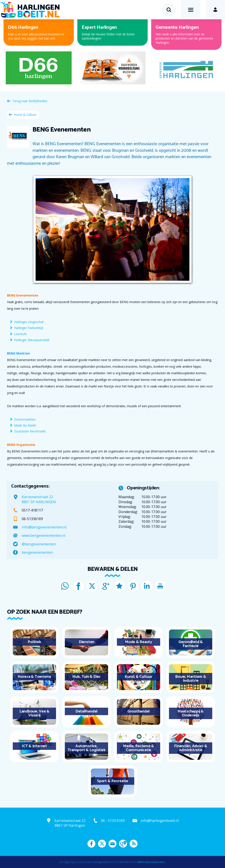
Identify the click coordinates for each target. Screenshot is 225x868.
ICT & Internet (34, 746)
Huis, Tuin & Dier (86, 677)
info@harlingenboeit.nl (160, 821)
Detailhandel (86, 711)
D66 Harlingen (23, 27)
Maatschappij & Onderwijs (191, 713)
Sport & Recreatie (112, 781)
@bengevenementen (39, 544)
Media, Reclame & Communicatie (139, 748)
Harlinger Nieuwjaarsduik (32, 340)
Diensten (86, 642)
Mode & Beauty (139, 642)
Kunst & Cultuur (25, 115)
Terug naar (30, 101)
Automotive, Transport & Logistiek (87, 748)
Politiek (34, 642)
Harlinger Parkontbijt (29, 328)
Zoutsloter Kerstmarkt (30, 431)
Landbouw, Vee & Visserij (34, 713)
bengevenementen (37, 552)
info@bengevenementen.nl (44, 527)
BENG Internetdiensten (151, 862)
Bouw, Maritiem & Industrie (191, 679)
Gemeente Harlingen (177, 27)
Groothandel (139, 711)
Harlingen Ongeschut (29, 322)
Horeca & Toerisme (34, 677)
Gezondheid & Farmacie (191, 644)
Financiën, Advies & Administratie (191, 748)
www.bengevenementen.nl (44, 535)
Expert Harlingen (99, 27)
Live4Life (20, 334)
